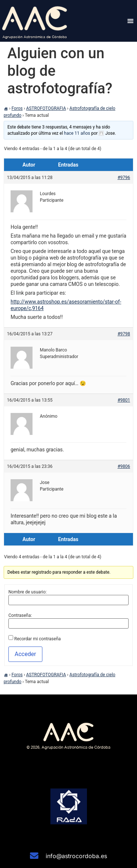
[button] (130, 21)
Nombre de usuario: (28, 592)
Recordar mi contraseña (37, 639)
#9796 (124, 178)
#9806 (124, 466)
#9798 (124, 334)
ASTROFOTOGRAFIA (46, 108)
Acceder (25, 654)
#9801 (124, 400)
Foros (17, 108)
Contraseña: (20, 615)
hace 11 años (77, 133)
